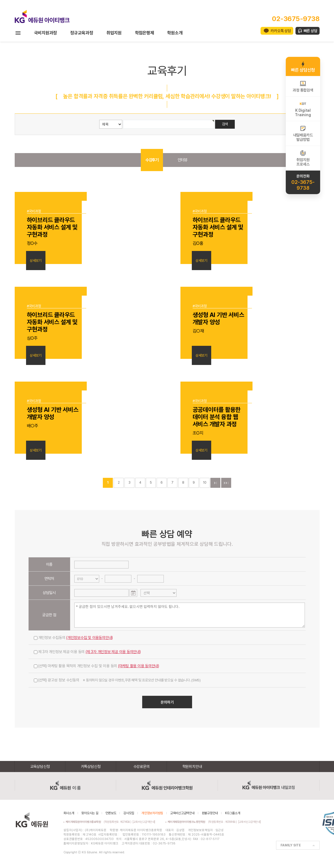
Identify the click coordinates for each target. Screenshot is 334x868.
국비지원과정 (46, 33)
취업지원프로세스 (303, 158)
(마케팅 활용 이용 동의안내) (139, 666)
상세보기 (36, 261)
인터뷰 (183, 160)
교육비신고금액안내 (182, 813)
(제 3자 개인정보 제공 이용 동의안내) (113, 652)
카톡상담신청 (91, 767)
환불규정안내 (210, 813)
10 (205, 483)
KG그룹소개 (233, 813)
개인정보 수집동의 (73, 638)
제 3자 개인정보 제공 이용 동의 (87, 652)
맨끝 (226, 483)
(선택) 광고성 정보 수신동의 (117, 680)
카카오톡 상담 (281, 31)
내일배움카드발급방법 (303, 133)
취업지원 (114, 33)
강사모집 (129, 813)
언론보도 (111, 813)
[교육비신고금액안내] (144, 822)
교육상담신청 (40, 767)
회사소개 (69, 813)
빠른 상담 (310, 31)
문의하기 (167, 702)
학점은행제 (145, 33)
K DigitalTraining (303, 109)
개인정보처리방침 (152, 813)
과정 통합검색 (303, 86)
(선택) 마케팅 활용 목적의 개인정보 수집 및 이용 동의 (97, 666)
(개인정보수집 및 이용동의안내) (90, 638)
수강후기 (152, 160)
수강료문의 (141, 767)
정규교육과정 (82, 33)
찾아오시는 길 (90, 813)
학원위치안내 (192, 767)
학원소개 (175, 33)
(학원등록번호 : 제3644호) (203, 822)
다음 (215, 483)
